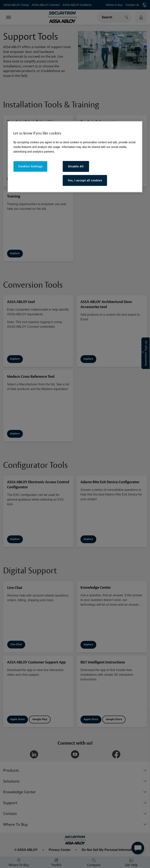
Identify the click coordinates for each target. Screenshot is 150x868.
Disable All (76, 166)
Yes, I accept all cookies (85, 180)
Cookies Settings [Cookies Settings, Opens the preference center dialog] (30, 166)
